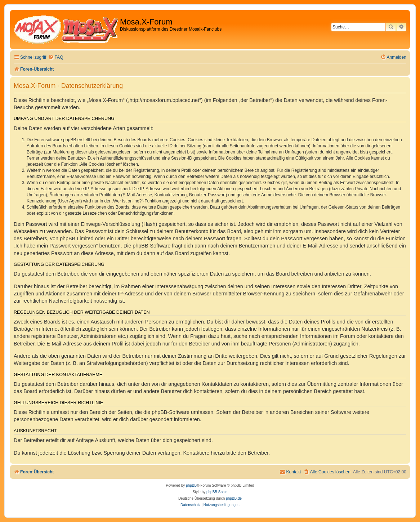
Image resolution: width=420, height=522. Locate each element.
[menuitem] (55, 57)
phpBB (191, 485)
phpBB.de (234, 498)
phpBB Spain (217, 492)
